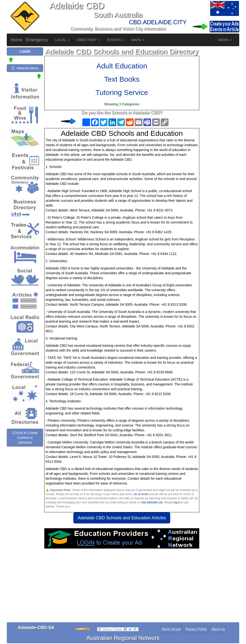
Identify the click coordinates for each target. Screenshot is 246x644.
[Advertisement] (122, 587)
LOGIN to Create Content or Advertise (25, 438)
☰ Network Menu (25, 68)
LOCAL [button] (62, 40)
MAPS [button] (138, 40)
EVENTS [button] (116, 40)
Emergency (37, 40)
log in (177, 502)
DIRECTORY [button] (88, 40)
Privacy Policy (196, 629)
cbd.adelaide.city (152, 502)
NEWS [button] (225, 40)
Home (16, 40)
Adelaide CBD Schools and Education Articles (122, 518)
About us (218, 629)
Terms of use (171, 629)
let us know (141, 494)
